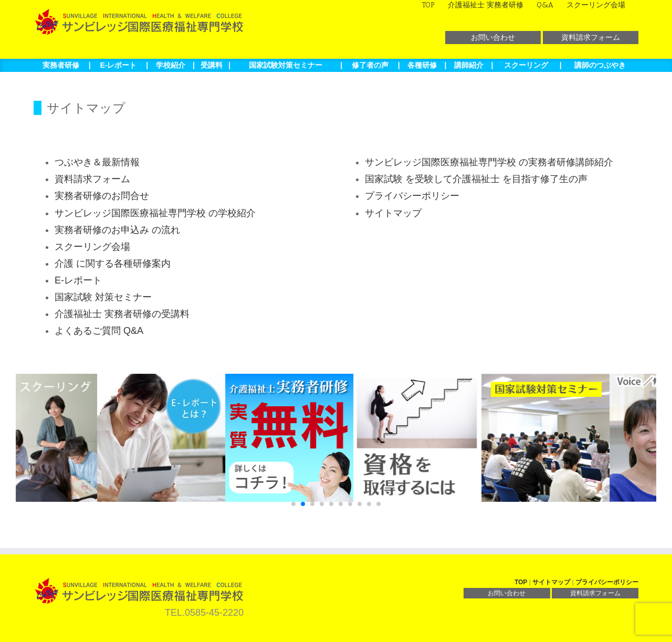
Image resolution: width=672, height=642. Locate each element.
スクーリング (526, 65)
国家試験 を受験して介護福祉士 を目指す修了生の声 (476, 179)
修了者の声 (370, 65)
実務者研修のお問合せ (102, 196)
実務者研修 (61, 65)
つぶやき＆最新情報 (97, 162)
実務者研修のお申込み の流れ (117, 230)
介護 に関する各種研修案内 (113, 264)
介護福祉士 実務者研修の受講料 (122, 314)
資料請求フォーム (591, 37)
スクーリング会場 (92, 247)
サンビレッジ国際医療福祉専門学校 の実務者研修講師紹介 (489, 162)
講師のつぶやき (600, 65)
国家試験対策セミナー (286, 65)
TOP (521, 582)
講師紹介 (469, 65)
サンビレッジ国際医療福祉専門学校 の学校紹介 (155, 213)
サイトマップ (393, 213)
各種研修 (422, 65)
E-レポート (118, 65)
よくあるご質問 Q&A (99, 331)
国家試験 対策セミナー (103, 297)
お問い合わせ (493, 37)
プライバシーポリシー (412, 196)
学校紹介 (171, 65)
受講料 (212, 65)
